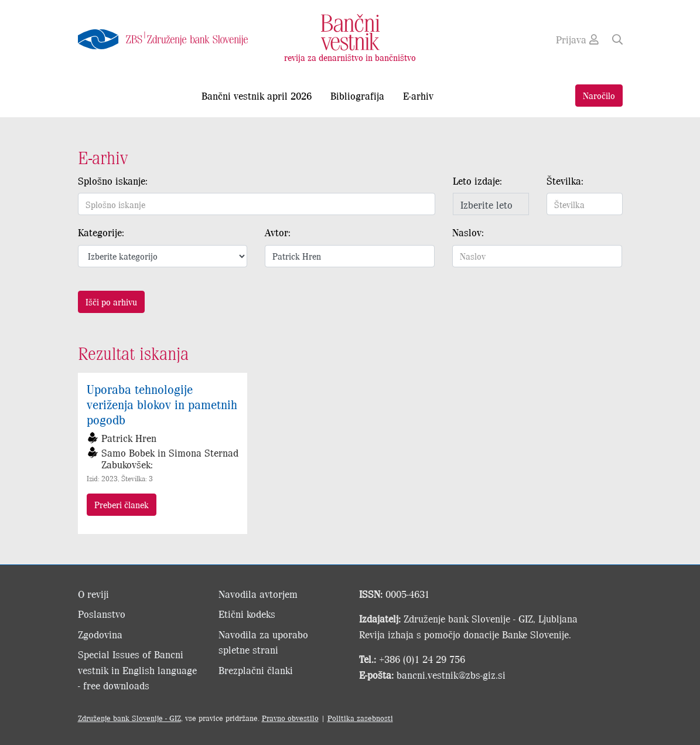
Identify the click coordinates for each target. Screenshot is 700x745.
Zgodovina (100, 634)
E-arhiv (418, 96)
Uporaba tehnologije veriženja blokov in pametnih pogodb (162, 404)
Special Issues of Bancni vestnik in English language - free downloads (137, 670)
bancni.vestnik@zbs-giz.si (451, 675)
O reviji (93, 594)
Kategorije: (101, 232)
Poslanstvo (102, 614)
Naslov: (468, 232)
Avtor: (278, 232)
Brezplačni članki (256, 670)
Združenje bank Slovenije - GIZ (129, 718)
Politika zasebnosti (360, 718)
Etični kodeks (247, 614)
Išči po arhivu (111, 302)
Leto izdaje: (477, 181)
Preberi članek (122, 504)
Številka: (565, 181)
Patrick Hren (129, 438)
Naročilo (599, 95)
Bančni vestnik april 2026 (257, 96)
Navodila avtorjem (258, 594)
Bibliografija (357, 96)
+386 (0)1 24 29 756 (422, 659)
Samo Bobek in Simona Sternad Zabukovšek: (170, 458)
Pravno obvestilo (290, 718)
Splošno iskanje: (113, 181)
